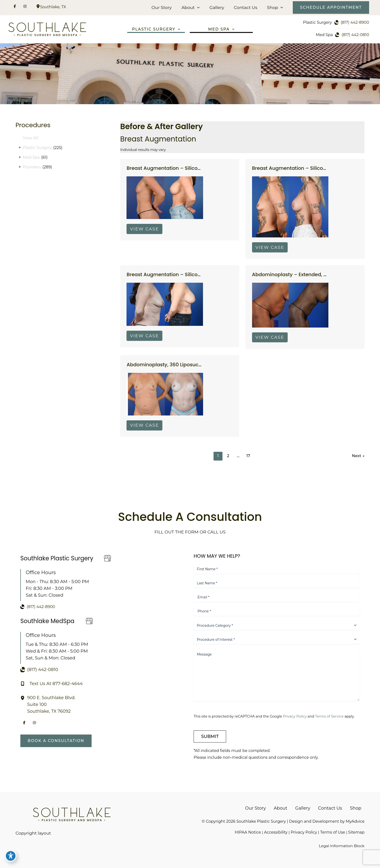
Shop (274, 8)
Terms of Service (331, 716)
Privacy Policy (296, 716)
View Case (145, 230)
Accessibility (276, 832)
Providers (32, 168)
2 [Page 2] (228, 458)
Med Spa (31, 158)
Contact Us (246, 8)
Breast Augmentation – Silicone (165, 169)
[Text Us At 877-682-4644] (51, 683)
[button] (199, 8)
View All (30, 139)
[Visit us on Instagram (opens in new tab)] (25, 7)
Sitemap (356, 832)
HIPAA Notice (247, 832)
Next (358, 458)
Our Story (163, 8)
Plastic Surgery (37, 148)
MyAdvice (355, 821)
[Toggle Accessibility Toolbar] (11, 857)
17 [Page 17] (248, 458)
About (192, 8)
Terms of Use (333, 832)
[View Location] (38, 7)
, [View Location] (53, 7)
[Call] (352, 23)
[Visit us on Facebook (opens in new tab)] (15, 7)
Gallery (217, 8)
